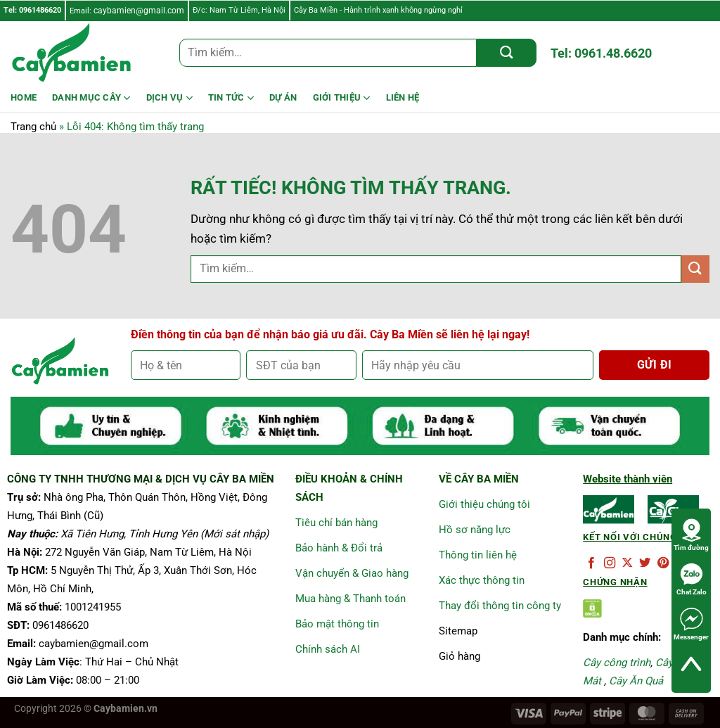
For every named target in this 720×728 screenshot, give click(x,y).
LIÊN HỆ (403, 97)
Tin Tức (231, 98)
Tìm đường (691, 535)
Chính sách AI (328, 649)
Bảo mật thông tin (337, 624)
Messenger (691, 624)
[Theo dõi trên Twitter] (645, 563)
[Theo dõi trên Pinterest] (663, 563)
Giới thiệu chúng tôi (484, 504)
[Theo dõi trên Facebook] (591, 563)
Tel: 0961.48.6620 (601, 53)
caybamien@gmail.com (139, 11)
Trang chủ (33, 127)
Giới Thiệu (342, 98)
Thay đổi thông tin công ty (500, 606)
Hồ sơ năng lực (475, 530)
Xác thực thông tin (482, 580)
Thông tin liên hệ (478, 555)
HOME (24, 97)
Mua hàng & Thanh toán (351, 599)
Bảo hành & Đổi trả (339, 548)
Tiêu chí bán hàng (336, 523)
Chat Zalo (692, 579)
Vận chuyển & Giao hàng (352, 573)
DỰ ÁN (283, 97)
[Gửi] (507, 53)
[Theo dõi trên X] (627, 563)
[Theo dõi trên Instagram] (610, 563)
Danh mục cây (91, 98)
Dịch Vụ (169, 98)
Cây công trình (617, 663)
